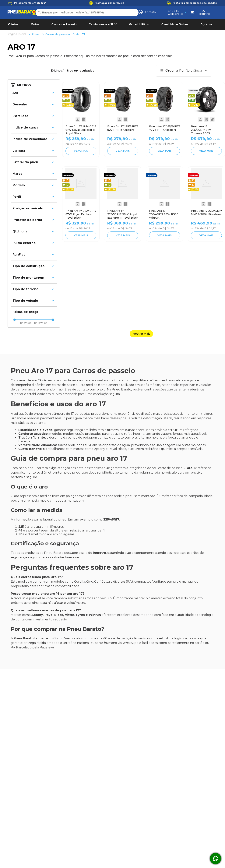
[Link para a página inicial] (17, 4)
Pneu (35, 4)
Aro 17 (81, 4)
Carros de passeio (58, 4)
